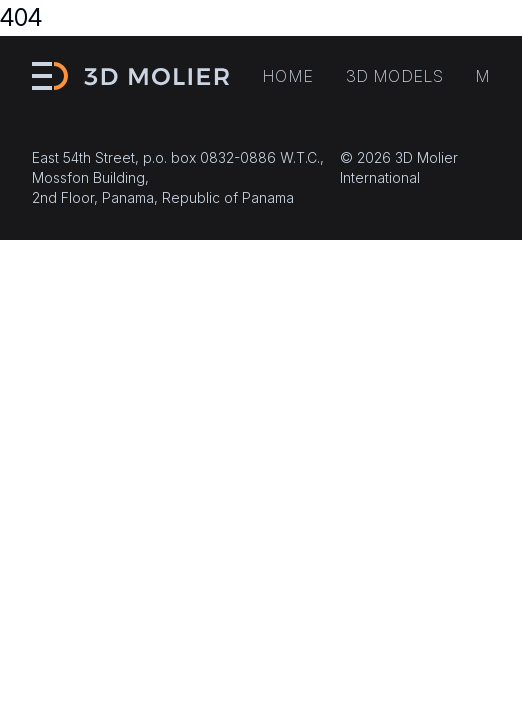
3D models (395, 76)
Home (288, 76)
